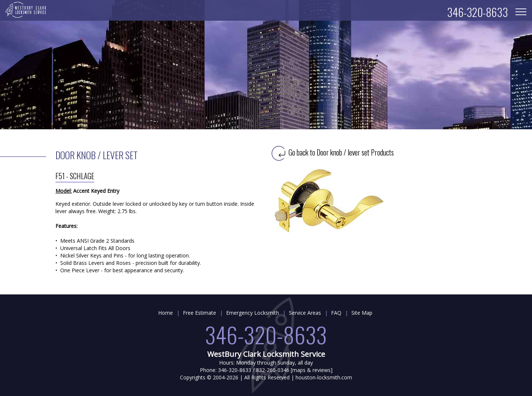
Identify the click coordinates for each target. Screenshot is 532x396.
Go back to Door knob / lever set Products (333, 152)
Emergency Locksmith (253, 313)
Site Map (362, 313)
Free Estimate (199, 313)
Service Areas (305, 313)
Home (166, 313)
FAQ (336, 313)
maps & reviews (311, 370)
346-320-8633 (266, 334)
